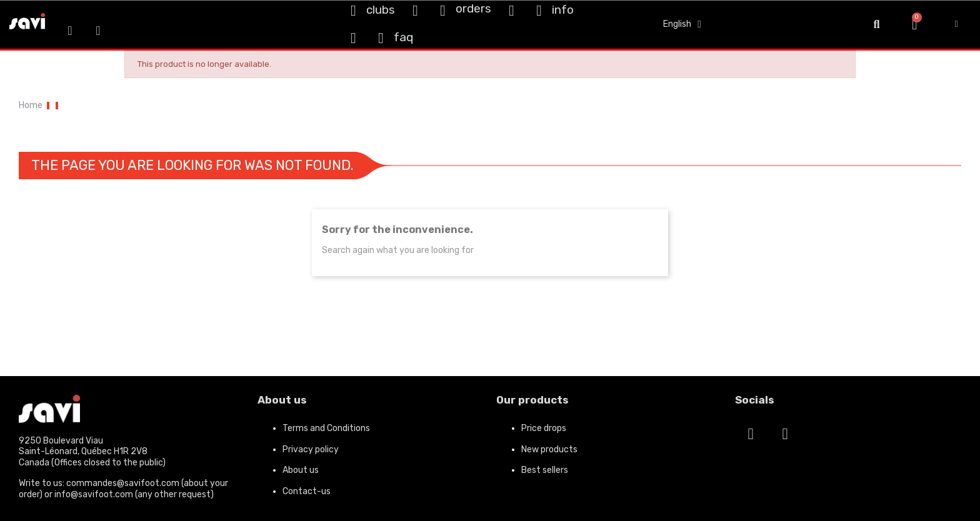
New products (549, 449)
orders (473, 8)
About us (301, 470)
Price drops (544, 428)
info (563, 10)
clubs (381, 10)
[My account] (957, 24)
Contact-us (307, 491)
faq (403, 37)
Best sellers (545, 470)
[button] (877, 25)
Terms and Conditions (326, 428)
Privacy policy (311, 449)
